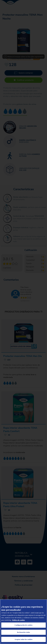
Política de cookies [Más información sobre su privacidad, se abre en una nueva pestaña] (19, 620)
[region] (23, 622)
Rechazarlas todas (23, 632)
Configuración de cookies (23, 625)
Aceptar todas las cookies (23, 639)
